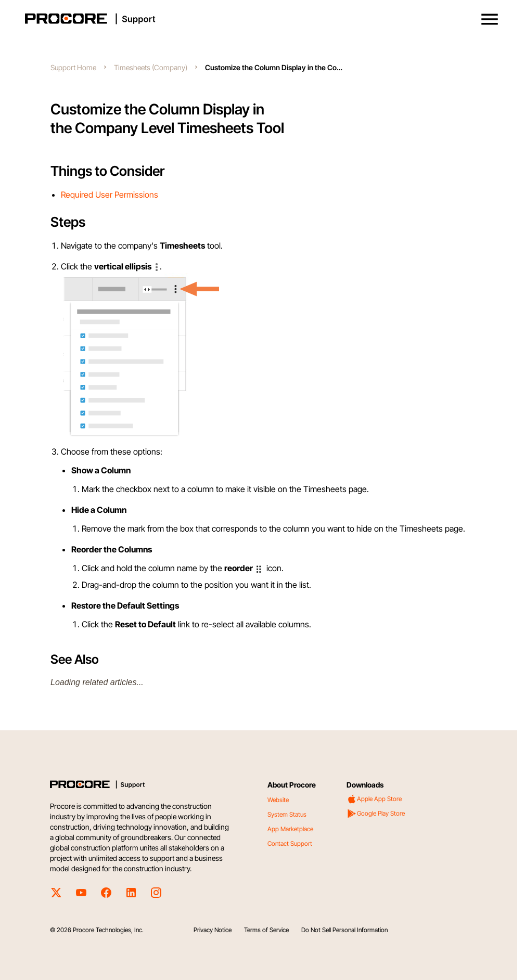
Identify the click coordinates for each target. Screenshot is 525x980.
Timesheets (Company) (151, 67)
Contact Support (290, 843)
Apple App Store (374, 799)
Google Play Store (376, 814)
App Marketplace (290, 829)
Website (278, 800)
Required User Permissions (110, 195)
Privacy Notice (213, 930)
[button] (490, 19)
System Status (287, 814)
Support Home (73, 67)
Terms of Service (266, 930)
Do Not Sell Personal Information (344, 930)
